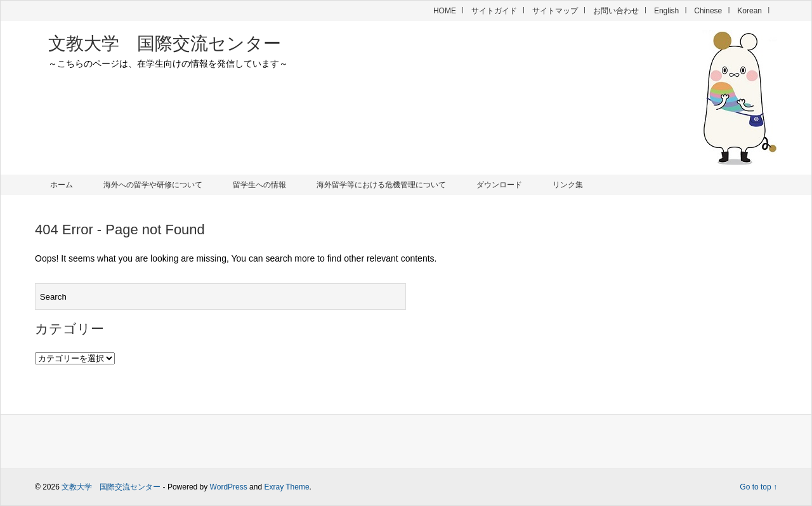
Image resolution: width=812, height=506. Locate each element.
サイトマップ (555, 11)
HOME (445, 11)
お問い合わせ (616, 11)
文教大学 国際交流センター (165, 43)
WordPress (229, 487)
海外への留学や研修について (153, 185)
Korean (750, 11)
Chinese (708, 11)
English (666, 11)
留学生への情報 (259, 185)
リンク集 (568, 185)
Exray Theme (286, 487)
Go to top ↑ (758, 487)
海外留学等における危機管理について (381, 185)
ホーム (62, 185)
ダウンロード (499, 185)
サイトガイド (494, 11)
